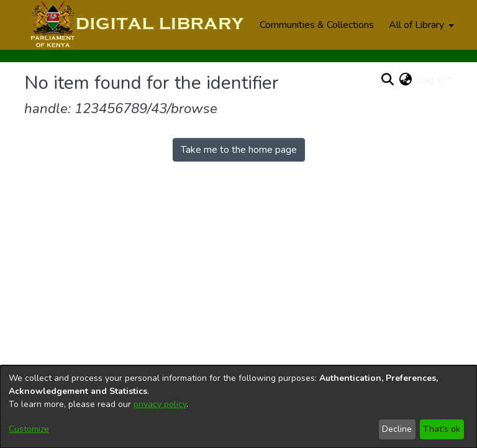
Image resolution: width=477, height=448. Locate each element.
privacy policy (160, 404)
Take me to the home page (239, 150)
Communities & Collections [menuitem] (317, 25)
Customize (29, 429)
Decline (397, 429)
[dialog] (238, 407)
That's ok (442, 429)
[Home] (136, 25)
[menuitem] (420, 25)
